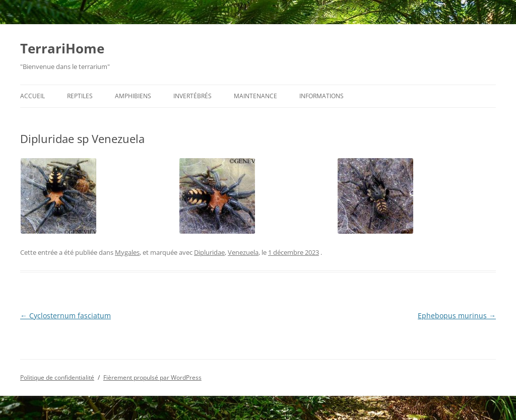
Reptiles (80, 96)
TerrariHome (62, 48)
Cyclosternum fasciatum (66, 316)
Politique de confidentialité (57, 377)
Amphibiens (133, 96)
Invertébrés (192, 96)
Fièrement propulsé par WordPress (152, 377)
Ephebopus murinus (457, 316)
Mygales (127, 252)
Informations (321, 96)
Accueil (33, 96)
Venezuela (243, 252)
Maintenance (255, 96)
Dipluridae (209, 252)
